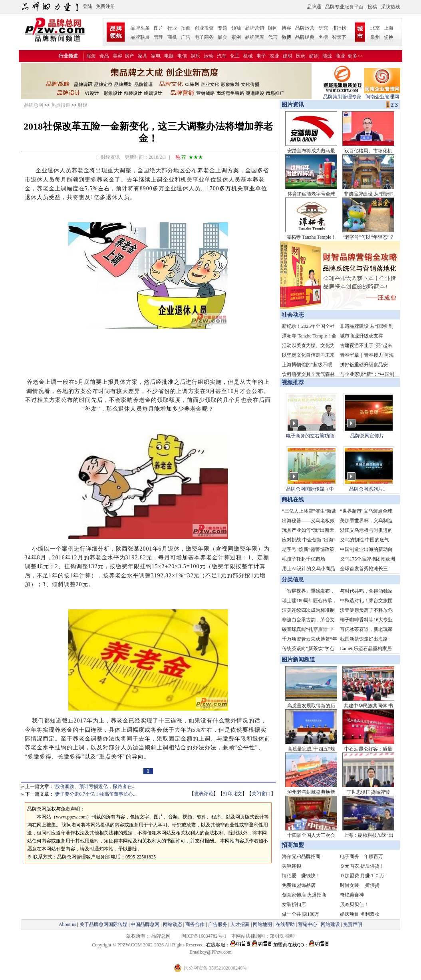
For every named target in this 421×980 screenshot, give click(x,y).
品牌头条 (140, 28)
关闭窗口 (261, 794)
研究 (323, 28)
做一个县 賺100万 (301, 914)
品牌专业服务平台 (344, 7)
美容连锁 (292, 866)
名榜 (323, 37)
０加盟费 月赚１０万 (362, 876)
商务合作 (195, 924)
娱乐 (195, 56)
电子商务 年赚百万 (361, 856)
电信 (182, 56)
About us (68, 924)
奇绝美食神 (352, 895)
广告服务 (218, 924)
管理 (159, 37)
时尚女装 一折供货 (360, 885)
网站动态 (173, 924)
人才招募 (240, 924)
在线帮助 (285, 924)
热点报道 (61, 105)
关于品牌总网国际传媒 (103, 924)
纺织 (314, 56)
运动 (209, 56)
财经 (83, 105)
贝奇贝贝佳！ (354, 904)
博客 (286, 28)
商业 (340, 56)
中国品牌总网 (145, 924)
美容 (117, 56)
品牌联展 (140, 37)
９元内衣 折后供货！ (362, 866)
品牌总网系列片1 (367, 489)
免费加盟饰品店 (299, 885)
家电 (156, 56)
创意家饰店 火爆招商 (304, 895)
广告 (186, 37)
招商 (186, 28)
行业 (172, 28)
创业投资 (204, 28)
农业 (274, 56)
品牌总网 (34, 105)
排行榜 (339, 28)
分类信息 (293, 580)
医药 (301, 56)
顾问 (273, 28)
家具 (143, 56)
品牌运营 (305, 28)
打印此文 (232, 794)
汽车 (222, 56)
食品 (104, 56)
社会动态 (293, 315)
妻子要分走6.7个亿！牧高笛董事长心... (96, 794)
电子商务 (204, 37)
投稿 (372, 7)
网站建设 (330, 924)
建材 (288, 56)
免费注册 (105, 6)
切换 (389, 37)
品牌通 (314, 7)
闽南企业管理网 (382, 94)
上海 (389, 28)
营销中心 (308, 924)
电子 (261, 56)
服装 (91, 56)
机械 (248, 56)
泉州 (375, 37)
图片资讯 (292, 105)
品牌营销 (254, 28)
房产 (129, 56)
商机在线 (293, 500)
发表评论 (204, 794)
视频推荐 (293, 382)
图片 (159, 28)
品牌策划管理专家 (342, 94)
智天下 (339, 37)
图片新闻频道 (298, 660)
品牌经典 (305, 37)
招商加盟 (293, 845)
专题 (222, 28)
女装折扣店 (294, 904)
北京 (375, 28)
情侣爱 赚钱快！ (301, 876)
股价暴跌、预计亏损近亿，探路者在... (95, 786)
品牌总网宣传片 (367, 436)
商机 (172, 37)
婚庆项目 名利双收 (360, 914)
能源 (327, 56)
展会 (222, 37)
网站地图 (262, 924)
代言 (273, 37)
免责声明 (352, 924)
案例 (236, 37)
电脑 (169, 56)
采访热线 (391, 7)
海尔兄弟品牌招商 (301, 856)
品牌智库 (254, 37)
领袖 (236, 28)
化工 (235, 56)
